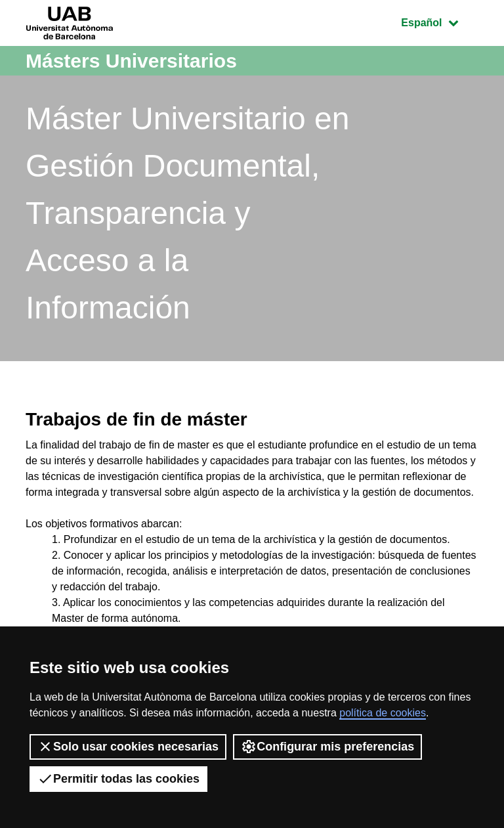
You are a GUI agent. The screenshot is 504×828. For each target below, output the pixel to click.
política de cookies (383, 713)
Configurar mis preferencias (327, 747)
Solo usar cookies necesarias (128, 747)
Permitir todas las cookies (118, 779)
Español (439, 21)
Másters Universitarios (131, 61)
